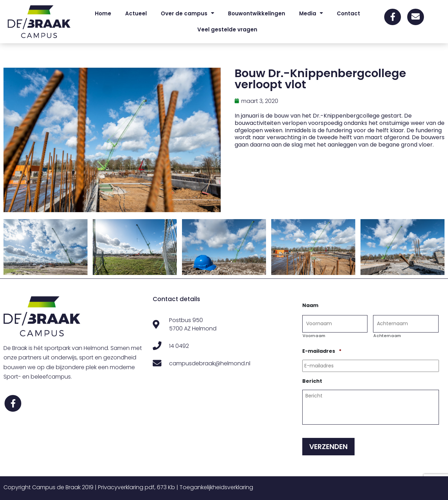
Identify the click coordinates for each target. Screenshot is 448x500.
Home (103, 13)
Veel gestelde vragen (227, 29)
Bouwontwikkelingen (257, 13)
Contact (348, 13)
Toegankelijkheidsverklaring (216, 487)
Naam (310, 305)
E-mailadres (322, 351)
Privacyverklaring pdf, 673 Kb (136, 487)
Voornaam (314, 336)
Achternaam (387, 336)
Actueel (136, 13)
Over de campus (187, 13)
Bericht (312, 381)
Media (311, 13)
